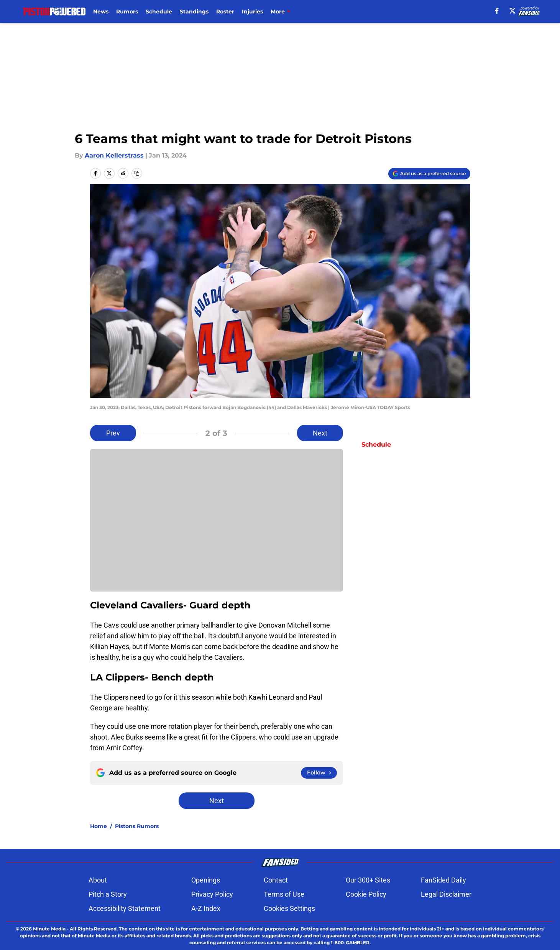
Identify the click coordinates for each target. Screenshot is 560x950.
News (101, 12)
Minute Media (49, 929)
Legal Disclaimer (446, 894)
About (98, 880)
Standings (194, 12)
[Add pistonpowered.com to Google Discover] (429, 174)
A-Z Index (206, 908)
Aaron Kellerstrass (114, 155)
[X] (512, 11)
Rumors (127, 12)
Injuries (252, 12)
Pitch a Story (108, 894)
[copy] (137, 173)
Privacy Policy (212, 894)
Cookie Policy (366, 894)
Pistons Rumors (137, 826)
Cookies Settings (289, 908)
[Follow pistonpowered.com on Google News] (319, 773)
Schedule (159, 12)
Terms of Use (284, 894)
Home (99, 826)
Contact (276, 880)
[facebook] (497, 11)
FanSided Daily (443, 880)
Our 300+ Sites (368, 880)
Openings (206, 880)
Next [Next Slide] (320, 433)
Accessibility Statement (125, 908)
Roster (225, 12)
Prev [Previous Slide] (113, 433)
